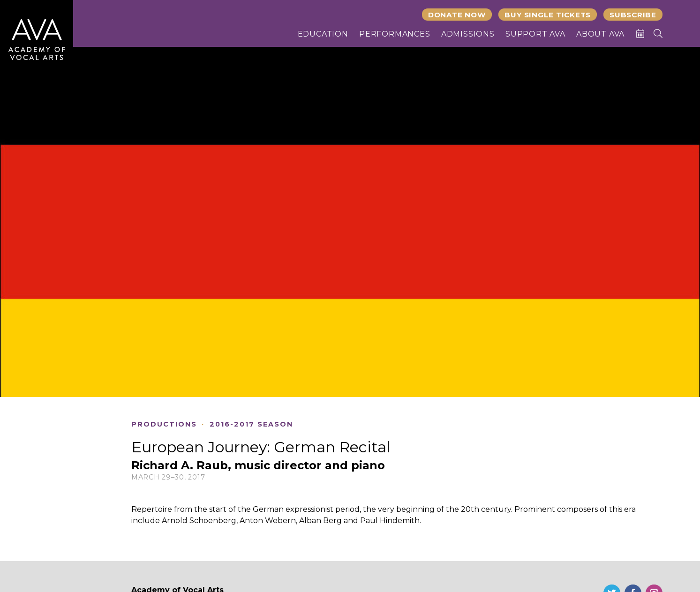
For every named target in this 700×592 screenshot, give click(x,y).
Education (323, 34)
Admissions (468, 34)
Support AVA (535, 34)
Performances (395, 34)
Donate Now (457, 15)
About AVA (600, 34)
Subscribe (633, 15)
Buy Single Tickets (548, 15)
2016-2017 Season (251, 424)
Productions (164, 424)
